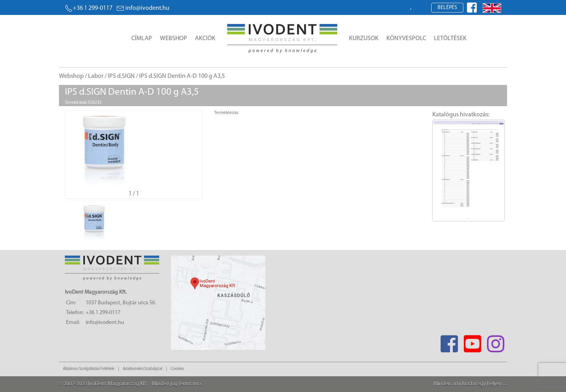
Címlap (142, 39)
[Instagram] (495, 341)
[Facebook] (449, 341)
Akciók (205, 39)
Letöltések (450, 39)
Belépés (447, 8)
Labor (96, 76)
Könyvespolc (406, 39)
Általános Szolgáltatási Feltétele (89, 369)
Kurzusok (364, 39)
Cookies (177, 369)
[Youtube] (472, 341)
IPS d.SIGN (121, 76)
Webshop (174, 39)
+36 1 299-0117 (89, 8)
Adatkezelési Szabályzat (142, 369)
